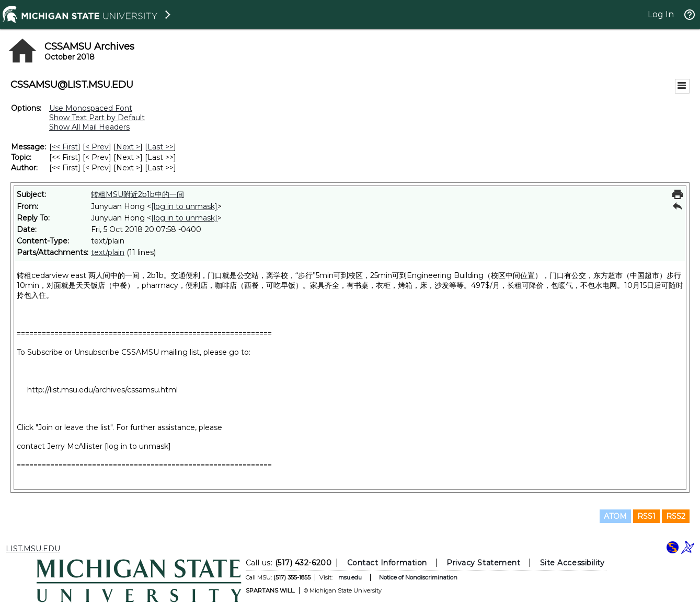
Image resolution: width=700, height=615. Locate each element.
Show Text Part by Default (97, 118)
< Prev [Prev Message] (97, 147)
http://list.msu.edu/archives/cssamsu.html (102, 390)
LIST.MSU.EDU (33, 549)
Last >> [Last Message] (160, 147)
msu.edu (349, 577)
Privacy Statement (483, 563)
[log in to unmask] (184, 206)
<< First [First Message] (65, 147)
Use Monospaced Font (91, 108)
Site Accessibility (572, 563)
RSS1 (646, 516)
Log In (661, 14)
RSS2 (676, 516)
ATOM (615, 516)
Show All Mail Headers (89, 127)
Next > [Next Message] (128, 147)
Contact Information (387, 563)
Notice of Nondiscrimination (418, 577)
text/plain (108, 252)
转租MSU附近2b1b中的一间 (137, 194)
